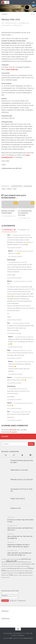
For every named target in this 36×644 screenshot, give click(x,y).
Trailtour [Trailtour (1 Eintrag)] (20, 575)
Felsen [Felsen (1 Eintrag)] (9, 564)
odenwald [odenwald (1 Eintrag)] (25, 569)
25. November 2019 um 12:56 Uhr (23, 377)
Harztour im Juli (15, 508)
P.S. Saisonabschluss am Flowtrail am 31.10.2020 (25, 213)
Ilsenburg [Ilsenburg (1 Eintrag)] (19, 566)
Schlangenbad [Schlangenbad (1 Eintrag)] (10, 573)
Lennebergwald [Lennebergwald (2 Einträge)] (12, 568)
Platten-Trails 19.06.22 (18, 499)
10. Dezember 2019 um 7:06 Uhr (24, 251)
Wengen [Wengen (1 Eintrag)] (3, 577)
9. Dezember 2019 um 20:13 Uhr (21, 235)
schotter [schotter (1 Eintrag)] (16, 573)
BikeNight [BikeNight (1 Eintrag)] (4, 562)
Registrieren (22, 601)
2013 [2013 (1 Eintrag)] (6, 559)
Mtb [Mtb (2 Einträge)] (18, 568)
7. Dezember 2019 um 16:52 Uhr (21, 323)
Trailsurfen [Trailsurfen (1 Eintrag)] (16, 575)
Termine (4, 14)
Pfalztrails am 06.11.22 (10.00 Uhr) (22, 480)
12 (33, 14)
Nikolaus (9, 189)
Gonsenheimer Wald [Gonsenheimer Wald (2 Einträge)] (28, 564)
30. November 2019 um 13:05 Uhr (24, 362)
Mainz (4, 189)
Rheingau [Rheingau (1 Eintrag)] (8, 571)
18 (16, 203)
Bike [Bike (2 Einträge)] (30, 559)
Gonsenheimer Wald (17, 186)
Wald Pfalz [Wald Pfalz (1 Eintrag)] (25, 575)
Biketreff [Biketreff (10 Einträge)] (11, 561)
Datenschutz (5, 618)
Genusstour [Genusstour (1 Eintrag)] (18, 564)
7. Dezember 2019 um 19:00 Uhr (24, 337)
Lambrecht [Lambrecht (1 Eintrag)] (4, 569)
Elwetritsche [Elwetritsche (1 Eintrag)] (28, 562)
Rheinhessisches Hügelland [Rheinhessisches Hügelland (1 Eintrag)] (23, 571)
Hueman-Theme (28, 638)
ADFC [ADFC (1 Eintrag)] (9, 559)
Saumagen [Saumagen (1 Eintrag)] (4, 573)
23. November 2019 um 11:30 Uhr (23, 403)
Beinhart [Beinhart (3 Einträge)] (25, 559)
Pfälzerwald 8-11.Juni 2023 (19, 470)
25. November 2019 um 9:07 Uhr (18, 389)
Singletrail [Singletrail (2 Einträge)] (21, 573)
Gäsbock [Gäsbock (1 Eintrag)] (3, 566)
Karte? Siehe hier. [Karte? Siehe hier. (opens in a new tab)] (12, 69)
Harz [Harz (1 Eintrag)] (7, 566)
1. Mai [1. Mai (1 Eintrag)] (3, 559)
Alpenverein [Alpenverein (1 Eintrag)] (13, 559)
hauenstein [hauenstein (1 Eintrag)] (11, 566)
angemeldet (12, 430)
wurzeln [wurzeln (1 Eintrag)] (7, 577)
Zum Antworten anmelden (14, 247)
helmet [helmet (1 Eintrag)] (15, 566)
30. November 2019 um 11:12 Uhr (22, 350)
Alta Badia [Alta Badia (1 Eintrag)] (19, 559)
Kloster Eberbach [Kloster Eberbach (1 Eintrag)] (26, 566)
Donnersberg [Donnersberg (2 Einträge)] (21, 562)
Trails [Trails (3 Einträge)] (11, 575)
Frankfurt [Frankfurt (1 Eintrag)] (13, 564)
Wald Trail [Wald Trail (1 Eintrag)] (30, 575)
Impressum (5, 611)
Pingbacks (24, 230)
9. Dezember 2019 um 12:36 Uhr (18, 262)
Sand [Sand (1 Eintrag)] (31, 571)
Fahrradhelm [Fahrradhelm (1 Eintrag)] (4, 564)
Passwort (4, 595)
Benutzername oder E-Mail (10, 591)
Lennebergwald (28, 186)
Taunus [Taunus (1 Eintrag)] (7, 575)
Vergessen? (13, 601)
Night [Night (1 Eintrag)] (21, 569)
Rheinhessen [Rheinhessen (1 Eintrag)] (14, 571)
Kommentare (9, 230)
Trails (15, 189)
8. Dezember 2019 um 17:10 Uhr (23, 281)
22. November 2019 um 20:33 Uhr (21, 412)
